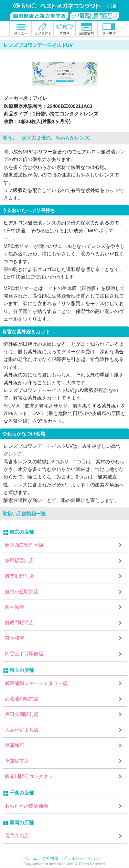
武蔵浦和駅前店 (22, 699)
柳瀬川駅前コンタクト (29, 776)
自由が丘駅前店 (22, 592)
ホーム (31, 858)
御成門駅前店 (19, 623)
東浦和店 (14, 745)
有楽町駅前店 (19, 576)
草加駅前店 (17, 761)
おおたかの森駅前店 (26, 806)
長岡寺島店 (17, 836)
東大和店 (14, 638)
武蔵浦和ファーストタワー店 (36, 683)
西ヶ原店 (14, 607)
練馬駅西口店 (19, 561)
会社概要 (50, 858)
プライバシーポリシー (84, 858)
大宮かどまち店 (22, 730)
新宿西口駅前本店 (24, 545)
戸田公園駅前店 (22, 714)
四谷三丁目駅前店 (24, 654)
